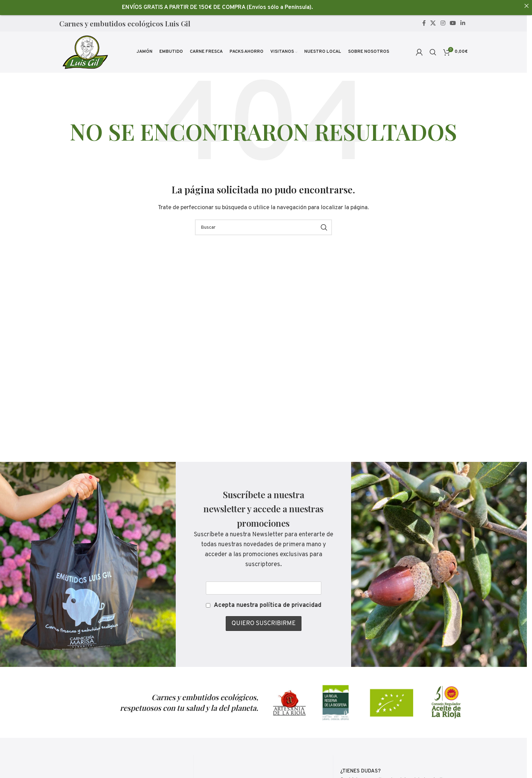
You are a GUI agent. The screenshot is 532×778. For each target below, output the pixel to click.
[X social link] (433, 23)
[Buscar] (433, 52)
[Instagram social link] (443, 23)
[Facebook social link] (424, 23)
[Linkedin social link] (463, 23)
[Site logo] (85, 52)
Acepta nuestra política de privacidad (268, 605)
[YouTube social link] (453, 23)
